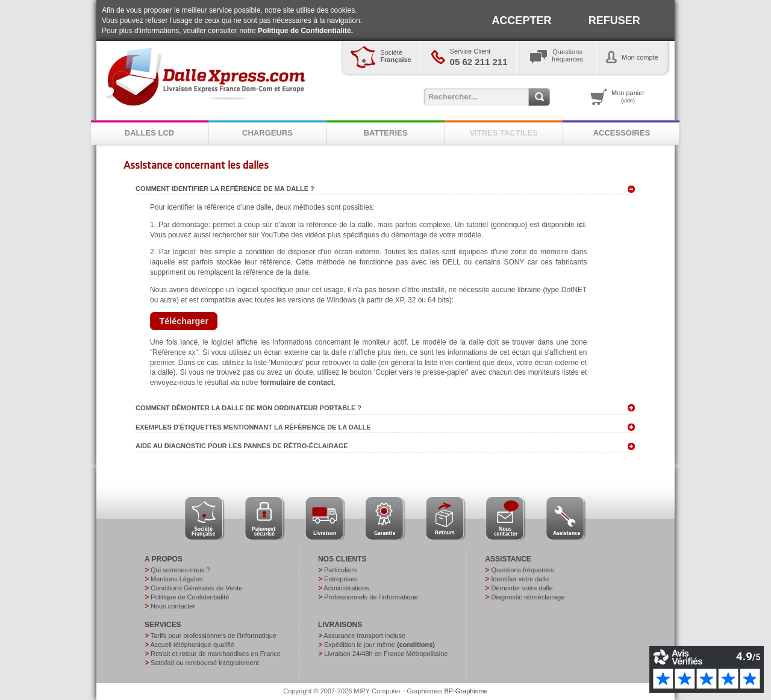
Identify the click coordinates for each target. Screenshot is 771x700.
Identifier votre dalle (520, 579)
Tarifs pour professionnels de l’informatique (214, 636)
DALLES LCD (149, 133)
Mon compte (640, 57)
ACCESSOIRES (622, 133)
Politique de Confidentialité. (305, 31)
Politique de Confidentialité (190, 597)
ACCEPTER (521, 20)
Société (395, 56)
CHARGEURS (267, 133)
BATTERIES (386, 133)
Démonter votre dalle (522, 588)
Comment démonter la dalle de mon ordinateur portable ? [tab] (385, 408)
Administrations (346, 588)
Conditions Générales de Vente (196, 588)
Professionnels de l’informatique (371, 597)
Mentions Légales (176, 579)
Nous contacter (173, 606)
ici (581, 225)
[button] (184, 321)
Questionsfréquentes (567, 55)
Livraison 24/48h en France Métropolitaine (386, 654)
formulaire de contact (297, 383)
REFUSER (614, 20)
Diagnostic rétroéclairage (528, 597)
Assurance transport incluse (364, 636)
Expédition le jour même (379, 645)
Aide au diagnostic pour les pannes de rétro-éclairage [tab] (385, 446)
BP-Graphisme (466, 691)
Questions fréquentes (523, 570)
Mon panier (628, 96)
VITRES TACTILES (503, 133)
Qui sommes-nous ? (180, 570)
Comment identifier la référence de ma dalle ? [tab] (385, 189)
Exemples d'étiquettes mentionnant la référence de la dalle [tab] (385, 427)
